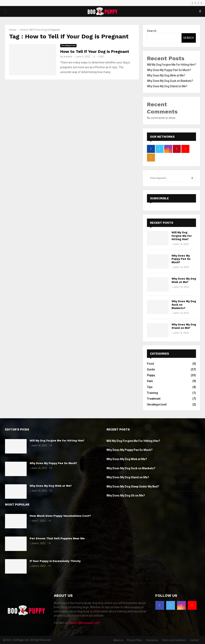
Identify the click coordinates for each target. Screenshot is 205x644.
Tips (150, 387)
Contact (194, 640)
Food (150, 364)
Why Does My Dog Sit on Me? (126, 496)
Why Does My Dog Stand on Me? (167, 86)
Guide (151, 369)
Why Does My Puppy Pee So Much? (169, 70)
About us (118, 640)
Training (152, 393)
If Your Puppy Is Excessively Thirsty (55, 561)
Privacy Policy (135, 640)
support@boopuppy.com (84, 623)
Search (152, 31)
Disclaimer (152, 640)
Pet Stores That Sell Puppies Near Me (57, 538)
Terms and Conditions (174, 640)
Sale (150, 381)
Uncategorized (68, 46)
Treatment (154, 399)
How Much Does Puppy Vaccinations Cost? (60, 516)
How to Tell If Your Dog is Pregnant (95, 51)
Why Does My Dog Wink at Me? (166, 75)
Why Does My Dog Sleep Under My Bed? (133, 487)
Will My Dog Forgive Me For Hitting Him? (171, 65)
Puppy (151, 375)
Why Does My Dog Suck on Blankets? (170, 81)
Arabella (68, 57)
